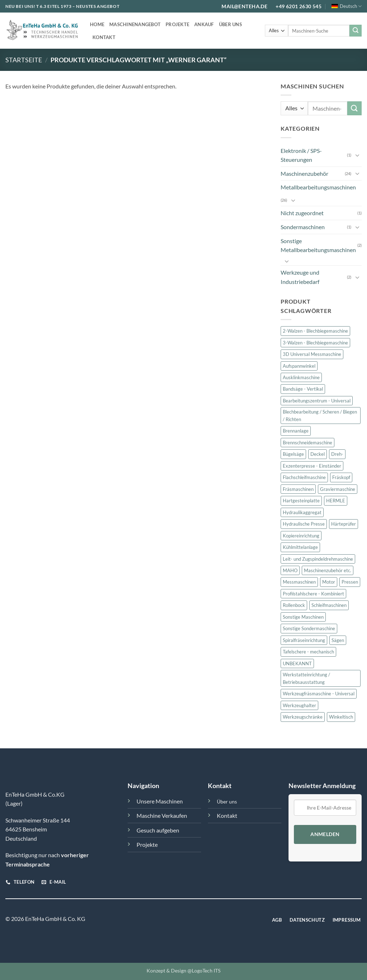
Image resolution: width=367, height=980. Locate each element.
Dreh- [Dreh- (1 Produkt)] (337, 454)
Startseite (24, 60)
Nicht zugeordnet (302, 213)
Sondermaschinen (303, 227)
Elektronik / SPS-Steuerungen (301, 155)
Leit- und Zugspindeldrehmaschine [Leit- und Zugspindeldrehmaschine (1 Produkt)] (318, 559)
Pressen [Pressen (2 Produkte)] (350, 582)
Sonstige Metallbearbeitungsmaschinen (318, 245)
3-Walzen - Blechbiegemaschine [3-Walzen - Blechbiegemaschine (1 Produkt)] (315, 343)
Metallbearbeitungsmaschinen (318, 187)
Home (97, 24)
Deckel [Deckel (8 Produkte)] (318, 454)
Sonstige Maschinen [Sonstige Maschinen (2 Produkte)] (303, 617)
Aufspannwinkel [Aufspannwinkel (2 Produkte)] (299, 366)
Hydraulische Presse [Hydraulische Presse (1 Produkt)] (304, 524)
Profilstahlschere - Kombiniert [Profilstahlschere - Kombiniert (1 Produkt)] (313, 594)
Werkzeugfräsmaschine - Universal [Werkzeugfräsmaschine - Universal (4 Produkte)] (319, 694)
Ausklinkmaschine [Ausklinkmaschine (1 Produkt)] (301, 377)
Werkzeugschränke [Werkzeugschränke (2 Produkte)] (303, 717)
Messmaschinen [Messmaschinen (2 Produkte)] (299, 582)
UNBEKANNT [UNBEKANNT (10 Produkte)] (297, 663)
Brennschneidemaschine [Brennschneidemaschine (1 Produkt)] (308, 443)
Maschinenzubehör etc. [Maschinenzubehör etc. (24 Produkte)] (328, 570)
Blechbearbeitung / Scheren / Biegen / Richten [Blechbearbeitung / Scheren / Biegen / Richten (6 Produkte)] (320, 416)
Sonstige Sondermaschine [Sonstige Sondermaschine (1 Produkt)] (309, 629)
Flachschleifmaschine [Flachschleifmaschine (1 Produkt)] (304, 477)
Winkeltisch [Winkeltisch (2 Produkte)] (341, 717)
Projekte (177, 24)
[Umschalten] (357, 155)
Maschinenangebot (135, 24)
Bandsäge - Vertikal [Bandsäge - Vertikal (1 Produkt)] (303, 389)
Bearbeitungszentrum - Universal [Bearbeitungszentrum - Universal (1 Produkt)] (317, 401)
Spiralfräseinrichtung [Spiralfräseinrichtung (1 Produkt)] (304, 640)
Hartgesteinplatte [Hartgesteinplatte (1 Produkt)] (301, 501)
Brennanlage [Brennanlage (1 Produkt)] (296, 431)
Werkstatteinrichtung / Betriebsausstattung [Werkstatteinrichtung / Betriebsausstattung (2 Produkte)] (306, 678)
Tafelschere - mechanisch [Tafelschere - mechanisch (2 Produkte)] (308, 652)
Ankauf (204, 24)
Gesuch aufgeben (158, 830)
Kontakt (104, 37)
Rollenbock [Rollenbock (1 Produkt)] (294, 605)
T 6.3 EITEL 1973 (54, 6)
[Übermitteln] (356, 31)
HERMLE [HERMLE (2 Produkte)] (336, 501)
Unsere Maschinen (160, 801)
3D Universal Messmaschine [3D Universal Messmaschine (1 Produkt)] (312, 354)
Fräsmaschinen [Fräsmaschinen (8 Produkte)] (298, 489)
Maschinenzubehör (304, 173)
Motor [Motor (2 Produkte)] (329, 582)
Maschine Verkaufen (162, 815)
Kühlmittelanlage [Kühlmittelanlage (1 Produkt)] (300, 547)
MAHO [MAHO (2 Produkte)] (290, 570)
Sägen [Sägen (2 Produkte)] (338, 640)
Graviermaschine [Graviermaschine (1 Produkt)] (338, 489)
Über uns (230, 24)
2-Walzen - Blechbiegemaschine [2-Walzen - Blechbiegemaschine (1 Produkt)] (315, 331)
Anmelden (325, 834)
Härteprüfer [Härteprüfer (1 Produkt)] (344, 524)
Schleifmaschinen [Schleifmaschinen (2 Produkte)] (329, 605)
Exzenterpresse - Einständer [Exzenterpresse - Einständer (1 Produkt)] (312, 466)
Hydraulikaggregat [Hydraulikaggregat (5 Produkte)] (302, 512)
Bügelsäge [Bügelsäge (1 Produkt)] (293, 454)
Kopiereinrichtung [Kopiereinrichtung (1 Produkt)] (301, 536)
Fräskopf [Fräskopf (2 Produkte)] (341, 477)
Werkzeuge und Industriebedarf (300, 277)
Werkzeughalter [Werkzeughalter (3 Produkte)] (299, 705)
